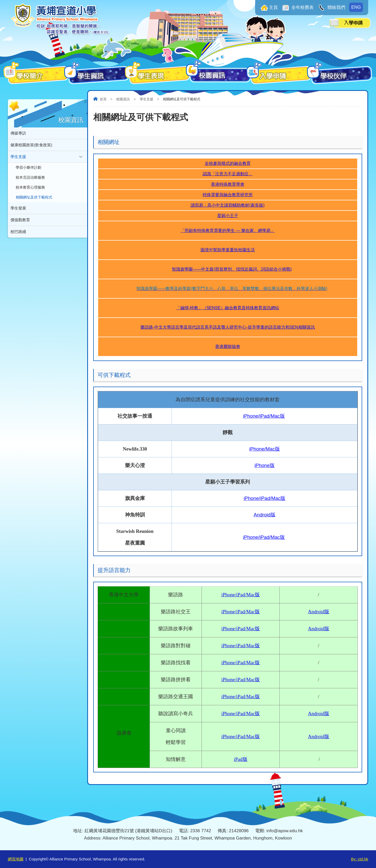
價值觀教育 (20, 220)
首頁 (103, 99)
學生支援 (146, 99)
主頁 (273, 7)
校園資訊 (123, 99)
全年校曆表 (302, 7)
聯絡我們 (336, 7)
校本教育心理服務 (30, 187)
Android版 (265, 515)
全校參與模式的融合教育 (228, 163)
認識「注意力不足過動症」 (228, 174)
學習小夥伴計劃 (28, 168)
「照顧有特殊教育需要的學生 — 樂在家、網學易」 (228, 231)
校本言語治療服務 (30, 177)
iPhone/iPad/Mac (241, 713)
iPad (240, 759)
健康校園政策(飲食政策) (31, 145)
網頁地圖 (16, 859)
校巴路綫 (18, 232)
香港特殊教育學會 (228, 184)
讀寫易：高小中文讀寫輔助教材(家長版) (228, 205)
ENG (356, 7)
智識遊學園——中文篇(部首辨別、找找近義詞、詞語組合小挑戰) (232, 269)
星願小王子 (228, 216)
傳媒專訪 (18, 133)
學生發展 (18, 208)
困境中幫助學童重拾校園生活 (228, 250)
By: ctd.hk (360, 859)
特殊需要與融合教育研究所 (228, 195)
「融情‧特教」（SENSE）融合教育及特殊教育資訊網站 (228, 308)
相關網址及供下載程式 (34, 197)
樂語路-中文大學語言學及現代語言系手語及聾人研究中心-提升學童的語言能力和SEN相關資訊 (228, 327)
